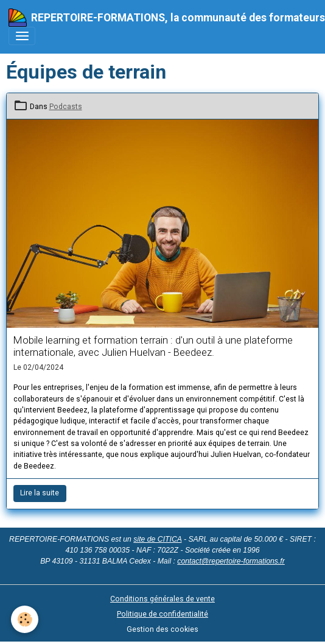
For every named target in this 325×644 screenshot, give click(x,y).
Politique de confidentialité (162, 614)
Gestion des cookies (162, 629)
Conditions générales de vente (162, 599)
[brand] (158, 18)
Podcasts (66, 107)
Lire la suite (40, 493)
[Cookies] (25, 619)
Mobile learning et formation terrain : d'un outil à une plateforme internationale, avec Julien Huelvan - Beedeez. (153, 346)
